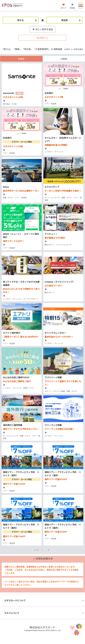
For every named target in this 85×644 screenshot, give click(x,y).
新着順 (21, 59)
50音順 (64, 59)
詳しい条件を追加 (42, 29)
